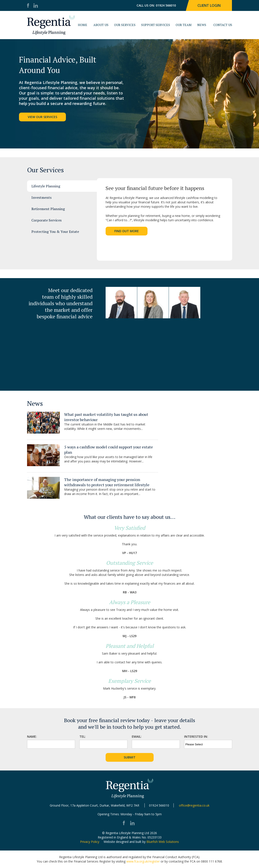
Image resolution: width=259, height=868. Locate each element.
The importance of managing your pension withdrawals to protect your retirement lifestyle (107, 482)
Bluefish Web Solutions (163, 842)
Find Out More (127, 231)
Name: (32, 736)
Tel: (83, 736)
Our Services (125, 25)
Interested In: (196, 736)
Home (83, 25)
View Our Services (42, 117)
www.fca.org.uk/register (143, 861)
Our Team (184, 25)
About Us (101, 25)
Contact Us (223, 25)
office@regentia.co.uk (194, 805)
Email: (137, 736)
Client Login (209, 5)
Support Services (156, 25)
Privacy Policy (90, 842)
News (202, 25)
